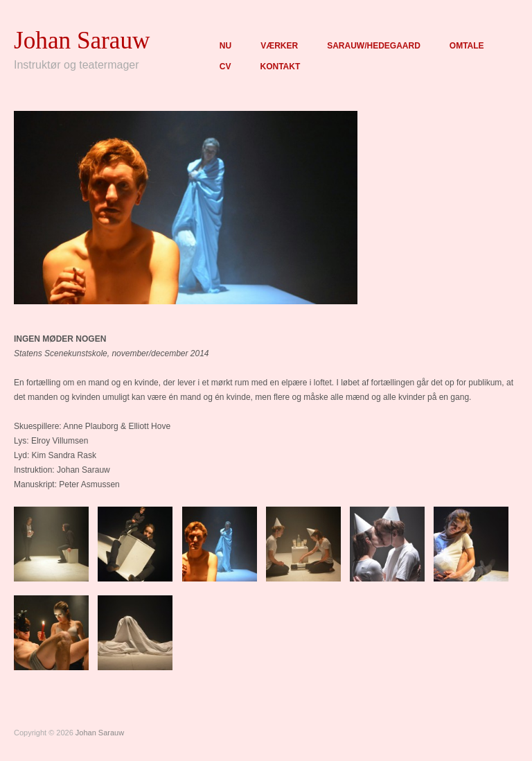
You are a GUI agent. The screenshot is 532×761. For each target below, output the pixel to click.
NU (225, 46)
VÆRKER (279, 46)
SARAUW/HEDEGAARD (374, 46)
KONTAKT (280, 67)
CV (225, 67)
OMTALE (467, 46)
